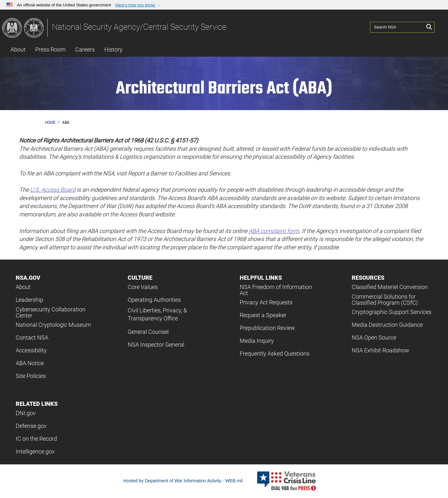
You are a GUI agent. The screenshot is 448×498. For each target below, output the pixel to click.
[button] (138, 5)
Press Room (50, 49)
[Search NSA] (397, 27)
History (113, 49)
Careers (85, 49)
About (18, 49)
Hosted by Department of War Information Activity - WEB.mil (183, 481)
